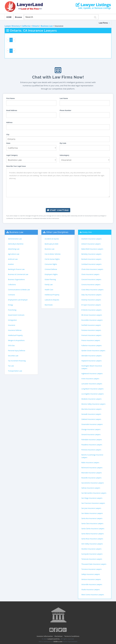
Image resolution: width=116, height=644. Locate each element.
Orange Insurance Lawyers (91, 429)
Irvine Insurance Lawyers (90, 379)
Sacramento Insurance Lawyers (93, 483)
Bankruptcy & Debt (51, 244)
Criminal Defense (51, 269)
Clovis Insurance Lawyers (90, 274)
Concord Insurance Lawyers (91, 279)
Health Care (49, 290)
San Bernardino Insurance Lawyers (94, 493)
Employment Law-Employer (18, 300)
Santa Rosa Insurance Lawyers (92, 539)
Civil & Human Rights (52, 259)
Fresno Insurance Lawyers (91, 340)
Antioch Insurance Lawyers (91, 244)
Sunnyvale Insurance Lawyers (92, 554)
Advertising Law (14, 249)
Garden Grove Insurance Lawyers (93, 351)
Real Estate (49, 305)
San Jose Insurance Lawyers (91, 508)
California (26, 26)
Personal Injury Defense (17, 351)
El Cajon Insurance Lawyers (91, 305)
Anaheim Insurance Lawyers (92, 239)
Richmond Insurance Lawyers (92, 468)
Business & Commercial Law (18, 274)
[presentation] (58, 203)
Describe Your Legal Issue (16, 166)
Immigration (12, 320)
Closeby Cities (87, 232)
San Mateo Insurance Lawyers (92, 513)
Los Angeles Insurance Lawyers (93, 394)
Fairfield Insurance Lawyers (91, 325)
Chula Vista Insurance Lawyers (92, 269)
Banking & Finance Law (16, 269)
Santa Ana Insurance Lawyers (92, 518)
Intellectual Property (15, 335)
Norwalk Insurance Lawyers (91, 414)
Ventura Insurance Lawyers (91, 579)
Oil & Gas (11, 345)
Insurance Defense (15, 330)
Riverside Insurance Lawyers (92, 473)
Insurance (12, 325)
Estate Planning (50, 279)
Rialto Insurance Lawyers (90, 463)
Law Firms (104, 23)
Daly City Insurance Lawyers (91, 295)
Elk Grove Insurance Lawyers (92, 315)
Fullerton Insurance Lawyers (92, 345)
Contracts (12, 295)
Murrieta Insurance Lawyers (91, 409)
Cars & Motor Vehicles (53, 254)
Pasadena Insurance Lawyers (92, 445)
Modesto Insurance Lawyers (91, 399)
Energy (11, 305)
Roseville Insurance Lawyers (91, 478)
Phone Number (65, 110)
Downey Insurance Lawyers (91, 300)
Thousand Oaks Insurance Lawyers (94, 564)
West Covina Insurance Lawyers (93, 595)
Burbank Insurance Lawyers (91, 259)
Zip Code (63, 143)
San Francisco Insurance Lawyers (93, 503)
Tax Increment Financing (17, 361)
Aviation (11, 264)
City (8, 134)
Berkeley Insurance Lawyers (91, 254)
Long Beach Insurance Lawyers (92, 389)
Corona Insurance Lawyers (91, 285)
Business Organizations (16, 279)
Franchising (12, 310)
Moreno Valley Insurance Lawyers (93, 404)
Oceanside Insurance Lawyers (92, 424)
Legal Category (12, 155)
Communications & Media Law (19, 290)
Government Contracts (16, 315)
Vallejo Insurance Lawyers (91, 574)
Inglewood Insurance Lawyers (92, 374)
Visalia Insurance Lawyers (91, 590)
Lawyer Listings (93, 5)
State (8, 143)
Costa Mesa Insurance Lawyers (92, 290)
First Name (11, 98)
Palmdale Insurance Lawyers (92, 440)
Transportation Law (15, 371)
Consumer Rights (51, 264)
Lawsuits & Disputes (52, 300)
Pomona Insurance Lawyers (91, 450)
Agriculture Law (14, 254)
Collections (12, 285)
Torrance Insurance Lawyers (92, 569)
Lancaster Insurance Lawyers (92, 384)
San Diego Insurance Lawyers (92, 498)
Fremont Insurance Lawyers (91, 335)
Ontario (36, 26)
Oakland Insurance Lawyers (91, 419)
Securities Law (13, 356)
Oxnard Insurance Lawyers (91, 434)
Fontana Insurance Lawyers (91, 330)
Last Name (64, 98)
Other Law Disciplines (57, 232)
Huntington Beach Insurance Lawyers (92, 367)
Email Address (12, 110)
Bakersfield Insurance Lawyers (92, 249)
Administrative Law (15, 239)
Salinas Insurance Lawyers (91, 488)
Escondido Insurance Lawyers (92, 320)
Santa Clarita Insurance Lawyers (93, 529)
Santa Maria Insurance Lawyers (93, 534)
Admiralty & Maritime (16, 244)
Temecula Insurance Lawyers (92, 559)
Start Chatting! (58, 210)
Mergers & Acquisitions (16, 340)
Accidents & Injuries (52, 239)
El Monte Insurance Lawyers (91, 310)
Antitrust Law (13, 259)
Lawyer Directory (12, 26)
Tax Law (11, 366)
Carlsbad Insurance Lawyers (91, 264)
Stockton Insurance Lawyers (91, 549)
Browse (18, 17)
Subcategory (64, 155)
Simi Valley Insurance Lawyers (92, 544)
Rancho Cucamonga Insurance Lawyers (92, 456)
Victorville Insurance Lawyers (92, 584)
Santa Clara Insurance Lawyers (92, 523)
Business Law (47, 26)
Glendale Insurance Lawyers (92, 356)
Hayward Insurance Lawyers (92, 361)
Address (9, 122)
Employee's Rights (51, 274)
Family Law (49, 285)
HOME (9, 17)
